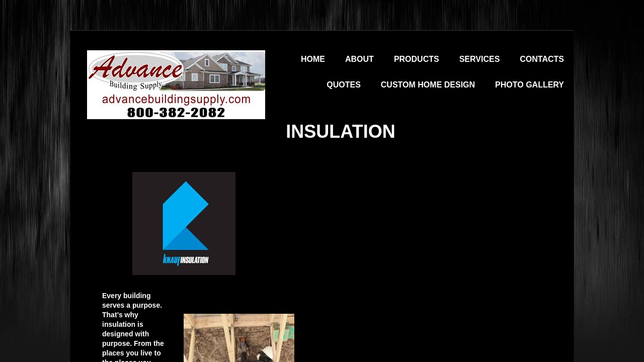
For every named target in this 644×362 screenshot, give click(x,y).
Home (313, 59)
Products (417, 59)
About (359, 59)
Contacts (542, 59)
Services (480, 59)
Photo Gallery (530, 85)
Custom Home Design (428, 85)
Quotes (344, 85)
